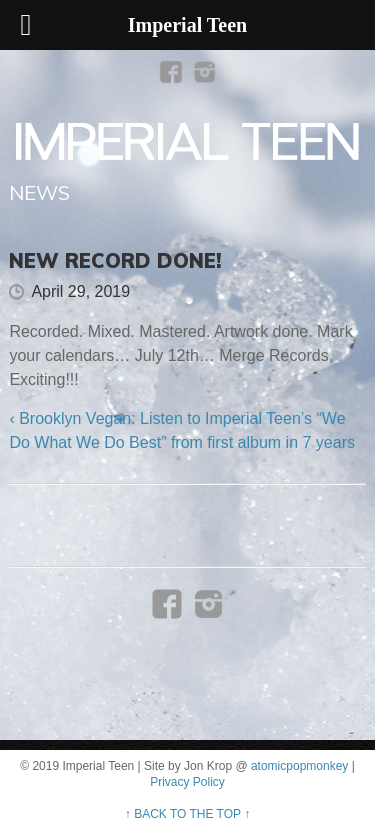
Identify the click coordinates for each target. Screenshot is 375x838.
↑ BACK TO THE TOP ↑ (187, 814)
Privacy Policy (187, 782)
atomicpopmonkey (299, 766)
